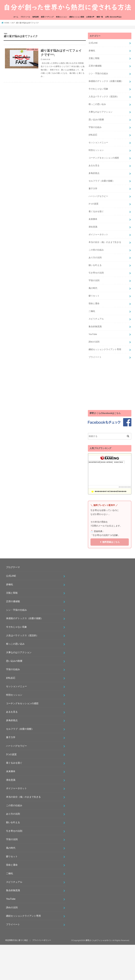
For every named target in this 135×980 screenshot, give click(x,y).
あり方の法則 (95, 258)
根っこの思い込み (97, 104)
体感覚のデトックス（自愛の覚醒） (106, 81)
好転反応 (93, 135)
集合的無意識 (95, 327)
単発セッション (62, 17)
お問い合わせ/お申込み (113, 17)
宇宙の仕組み (95, 127)
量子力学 (93, 189)
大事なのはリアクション (101, 112)
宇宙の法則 (94, 280)
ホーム (16, 17)
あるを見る (94, 166)
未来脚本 (93, 219)
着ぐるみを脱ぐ (96, 211)
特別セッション (96, 150)
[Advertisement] (110, 386)
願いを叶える (95, 265)
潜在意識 (93, 227)
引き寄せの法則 (96, 273)
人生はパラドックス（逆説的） (104, 97)
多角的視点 (94, 173)
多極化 (92, 51)
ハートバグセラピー (98, 196)
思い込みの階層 (96, 120)
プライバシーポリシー (42, 940)
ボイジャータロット (98, 234)
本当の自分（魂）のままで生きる (105, 242)
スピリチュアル (96, 319)
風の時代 (93, 288)
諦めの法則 (94, 342)
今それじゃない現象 (98, 89)
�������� (125, 487)
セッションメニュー (98, 142)
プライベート (95, 357)
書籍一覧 (100, 17)
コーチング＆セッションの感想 (104, 158)
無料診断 (36, 17)
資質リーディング (47, 17)
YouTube (93, 334)
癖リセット (94, 296)
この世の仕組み (96, 250)
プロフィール (25, 17)
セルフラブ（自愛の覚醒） (102, 181)
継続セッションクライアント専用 (105, 349)
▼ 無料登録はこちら (110, 542)
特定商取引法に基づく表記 (17, 940)
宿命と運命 (94, 303)
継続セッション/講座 (77, 17)
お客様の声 (90, 17)
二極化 (92, 311)
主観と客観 (94, 58)
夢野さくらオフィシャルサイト (99, 940)
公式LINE (93, 43)
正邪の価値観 (95, 66)
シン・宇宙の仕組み (98, 73)
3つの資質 (94, 204)
